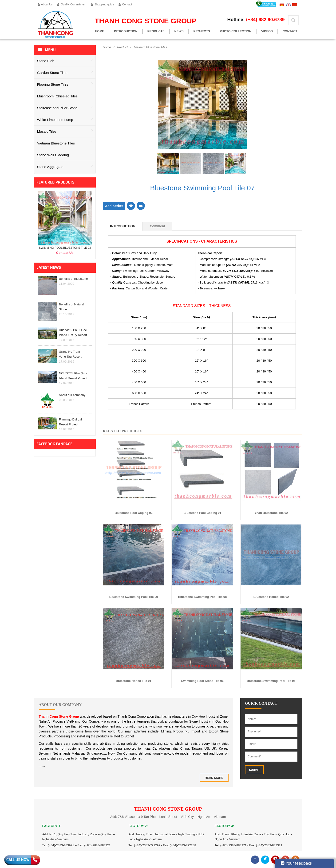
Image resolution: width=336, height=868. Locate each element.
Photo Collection (236, 31)
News (179, 31)
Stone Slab (65, 60)
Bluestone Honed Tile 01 (134, 681)
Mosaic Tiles (65, 131)
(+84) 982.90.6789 (265, 20)
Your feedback (296, 863)
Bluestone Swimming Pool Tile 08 (202, 597)
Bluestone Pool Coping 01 (202, 513)
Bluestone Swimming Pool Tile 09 (134, 597)
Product (123, 47)
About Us (45, 4)
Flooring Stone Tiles (65, 84)
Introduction (126, 31)
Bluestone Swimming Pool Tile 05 (271, 681)
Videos (267, 31)
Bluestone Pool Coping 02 (134, 513)
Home (100, 31)
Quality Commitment (72, 4)
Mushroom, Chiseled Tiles (65, 96)
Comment (157, 226)
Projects (202, 31)
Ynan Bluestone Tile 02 (271, 513)
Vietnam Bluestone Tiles (65, 143)
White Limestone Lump (65, 119)
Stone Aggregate (65, 166)
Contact (125, 4)
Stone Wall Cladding (65, 154)
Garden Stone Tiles (65, 72)
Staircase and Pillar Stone (65, 107)
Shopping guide (102, 4)
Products (156, 31)
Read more (214, 778)
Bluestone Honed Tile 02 (271, 597)
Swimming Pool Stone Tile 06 (202, 681)
